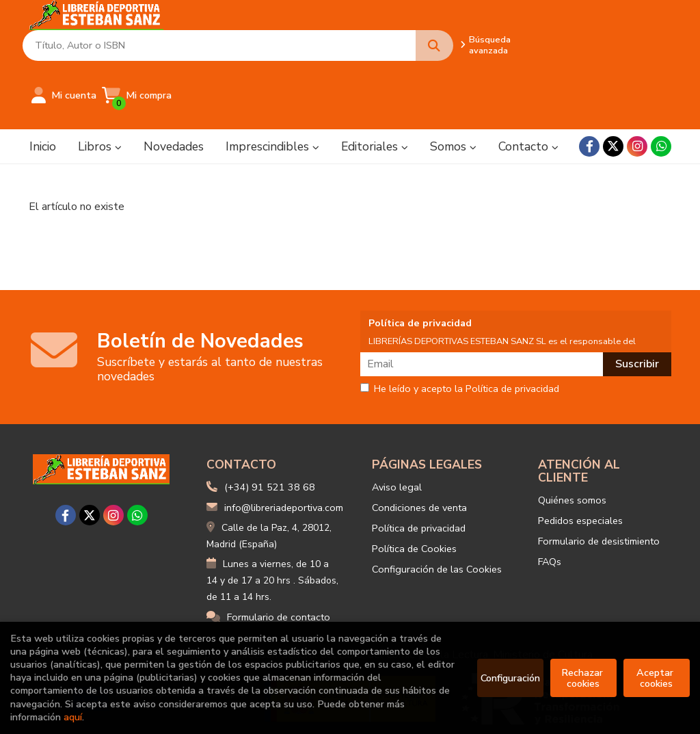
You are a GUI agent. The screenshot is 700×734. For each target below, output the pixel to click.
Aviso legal (397, 426)
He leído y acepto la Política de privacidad (460, 328)
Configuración (510, 678)
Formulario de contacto (268, 556)
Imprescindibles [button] (272, 86)
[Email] (483, 303)
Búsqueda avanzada (461, 34)
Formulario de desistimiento (599, 480)
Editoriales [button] (375, 86)
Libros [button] (100, 86)
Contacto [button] (528, 86)
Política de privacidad (419, 467)
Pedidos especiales (580, 460)
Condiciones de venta (419, 447)
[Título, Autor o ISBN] (294, 35)
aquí (73, 717)
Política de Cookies (414, 488)
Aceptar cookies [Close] (656, 678)
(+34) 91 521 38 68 (270, 426)
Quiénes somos (572, 439)
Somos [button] (453, 86)
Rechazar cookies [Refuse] (583, 678)
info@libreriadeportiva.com (275, 447)
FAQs (550, 501)
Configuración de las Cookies (437, 508)
